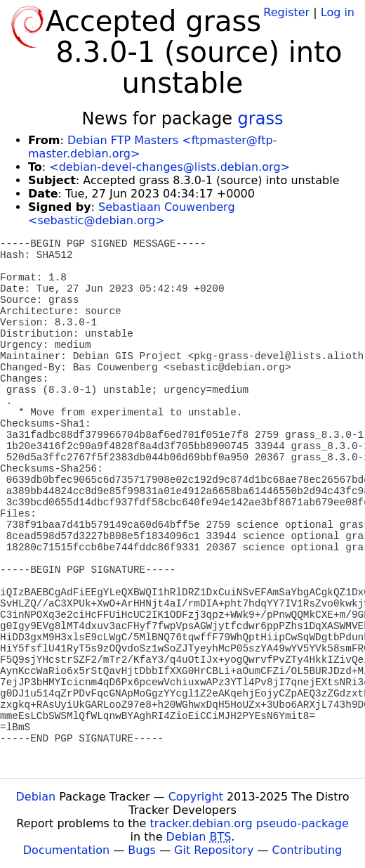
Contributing (307, 850)
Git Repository (214, 850)
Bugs (142, 850)
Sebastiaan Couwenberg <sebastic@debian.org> (132, 214)
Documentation (66, 850)
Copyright (196, 797)
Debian (36, 797)
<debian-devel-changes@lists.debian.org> (170, 167)
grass (261, 119)
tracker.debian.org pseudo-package (250, 823)
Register (286, 12)
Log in (338, 12)
